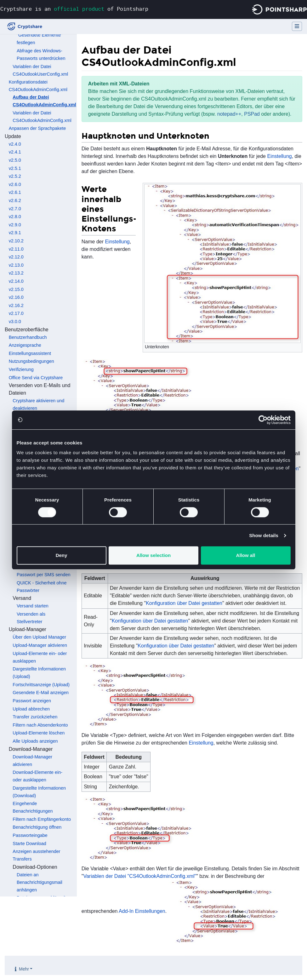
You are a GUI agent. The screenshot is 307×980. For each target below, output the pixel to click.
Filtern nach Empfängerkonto (42, 819)
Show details (264, 535)
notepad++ (229, 114)
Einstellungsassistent (30, 353)
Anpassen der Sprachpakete (37, 128)
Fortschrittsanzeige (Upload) (41, 685)
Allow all (246, 555)
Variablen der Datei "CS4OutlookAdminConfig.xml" (140, 876)
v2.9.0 (15, 225)
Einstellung (279, 156)
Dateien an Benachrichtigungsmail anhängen (40, 882)
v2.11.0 (16, 249)
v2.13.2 (16, 273)
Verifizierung (21, 369)
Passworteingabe (30, 835)
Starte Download (29, 844)
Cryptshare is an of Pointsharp (74, 9)
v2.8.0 (15, 217)
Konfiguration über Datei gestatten (184, 603)
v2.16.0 (16, 297)
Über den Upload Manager (39, 637)
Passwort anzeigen (32, 701)
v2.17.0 (16, 313)
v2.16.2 (16, 305)
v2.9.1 (15, 233)
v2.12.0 (16, 257)
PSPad (252, 114)
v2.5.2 (15, 176)
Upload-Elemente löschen (39, 733)
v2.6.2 (15, 200)
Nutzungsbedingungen (31, 361)
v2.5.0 (15, 160)
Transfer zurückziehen (35, 717)
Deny (62, 555)
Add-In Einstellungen (142, 911)
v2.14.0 (16, 281)
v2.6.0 (15, 184)
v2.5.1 (15, 168)
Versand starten (33, 606)
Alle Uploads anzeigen (35, 741)
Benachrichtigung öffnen (37, 827)
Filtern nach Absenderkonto (40, 725)
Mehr (24, 969)
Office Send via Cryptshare (36, 378)
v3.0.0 (15, 322)
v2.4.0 (15, 144)
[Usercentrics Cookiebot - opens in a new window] (263, 420)
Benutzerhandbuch (28, 337)
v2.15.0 (16, 289)
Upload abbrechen (31, 709)
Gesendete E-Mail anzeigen (41, 693)
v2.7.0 (15, 209)
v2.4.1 (15, 152)
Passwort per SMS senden (43, 575)
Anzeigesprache (25, 345)
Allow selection (153, 555)
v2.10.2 (16, 241)
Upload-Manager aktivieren (40, 645)
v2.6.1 (15, 192)
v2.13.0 (16, 265)
